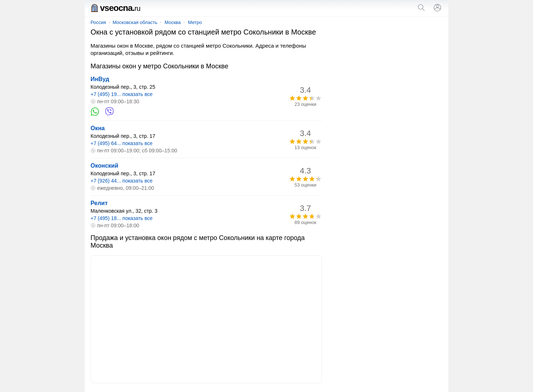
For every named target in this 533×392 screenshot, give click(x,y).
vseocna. (115, 8)
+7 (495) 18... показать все (122, 218)
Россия (98, 22)
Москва (173, 22)
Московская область (135, 22)
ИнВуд (100, 79)
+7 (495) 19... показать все (122, 94)
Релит (99, 203)
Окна (98, 128)
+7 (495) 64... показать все (122, 143)
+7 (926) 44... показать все (122, 181)
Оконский (104, 166)
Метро (195, 22)
